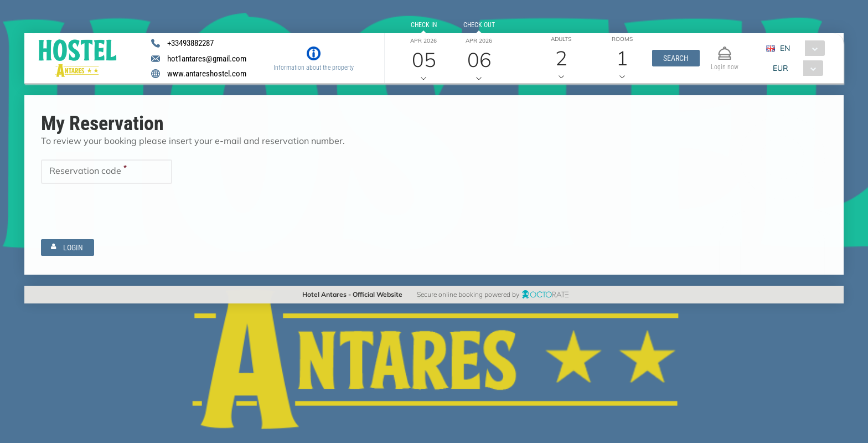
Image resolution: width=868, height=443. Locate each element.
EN (785, 48)
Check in (423, 25)
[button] (676, 58)
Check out (479, 25)
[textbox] (107, 172)
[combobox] (800, 48)
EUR (781, 68)
